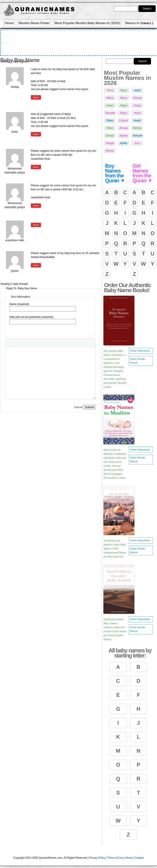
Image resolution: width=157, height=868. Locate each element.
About (129, 858)
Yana (110, 90)
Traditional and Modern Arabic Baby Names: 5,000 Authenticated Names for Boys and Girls (115, 549)
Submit (89, 407)
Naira (124, 98)
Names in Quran (137, 23)
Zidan (110, 120)
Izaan (110, 105)
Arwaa (124, 128)
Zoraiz (110, 136)
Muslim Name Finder (34, 23)
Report (36, 97)
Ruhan (137, 128)
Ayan (123, 90)
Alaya (124, 105)
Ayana (124, 136)
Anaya (110, 143)
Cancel (78, 407)
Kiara (124, 113)
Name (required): (20, 304)
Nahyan (138, 136)
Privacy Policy (98, 858)
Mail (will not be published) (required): (32, 317)
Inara (137, 113)
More (149, 23)
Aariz (137, 90)
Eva (137, 143)
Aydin (123, 143)
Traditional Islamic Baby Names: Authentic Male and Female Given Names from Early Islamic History (115, 629)
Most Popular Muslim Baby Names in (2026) (87, 23)
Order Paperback (140, 351)
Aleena (137, 98)
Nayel (137, 120)
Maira (110, 98)
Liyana (124, 120)
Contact (139, 858)
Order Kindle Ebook (137, 361)
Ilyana (110, 151)
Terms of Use (116, 858)
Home (9, 23)
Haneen (110, 113)
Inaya (137, 105)
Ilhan (110, 128)
